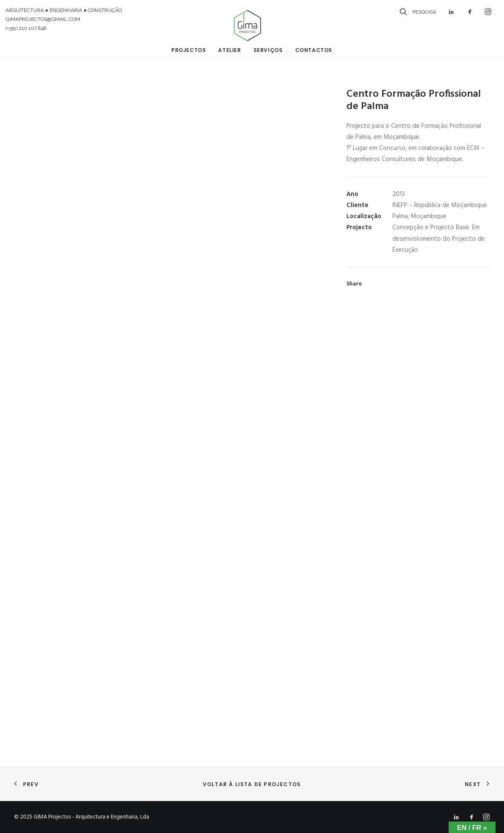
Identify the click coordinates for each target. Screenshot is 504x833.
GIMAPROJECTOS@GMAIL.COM (43, 19)
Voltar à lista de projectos (252, 784)
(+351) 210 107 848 (26, 28)
